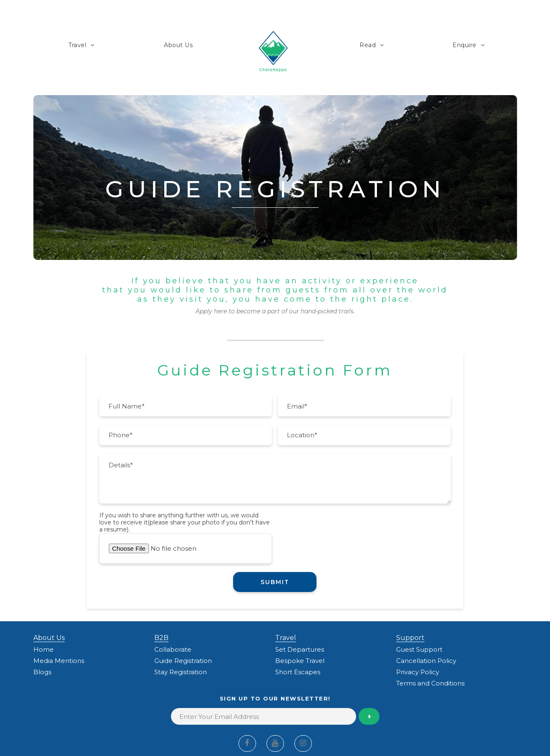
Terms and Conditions (430, 683)
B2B (161, 638)
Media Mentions (59, 661)
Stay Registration (181, 672)
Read (368, 45)
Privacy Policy (418, 672)
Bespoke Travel (300, 661)
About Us (178, 45)
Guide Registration (183, 661)
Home (44, 649)
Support (410, 638)
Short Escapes (298, 672)
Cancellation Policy (426, 661)
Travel (77, 45)
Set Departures (300, 649)
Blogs (42, 672)
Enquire (465, 45)
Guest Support (419, 649)
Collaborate (173, 649)
